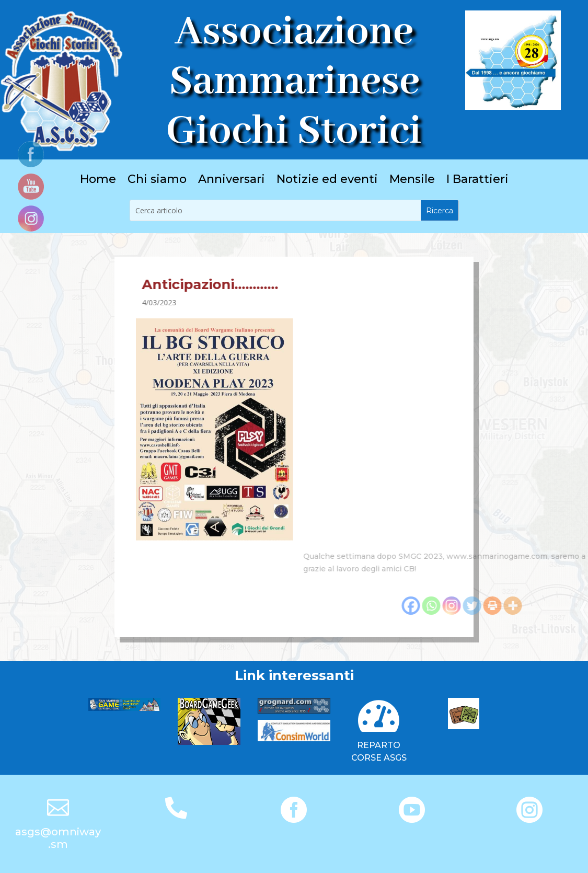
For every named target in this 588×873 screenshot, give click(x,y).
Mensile (412, 181)
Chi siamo (157, 181)
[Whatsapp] (539, 606)
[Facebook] (519, 606)
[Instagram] (560, 606)
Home (98, 181)
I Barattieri (477, 181)
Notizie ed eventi (327, 181)
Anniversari (232, 181)
